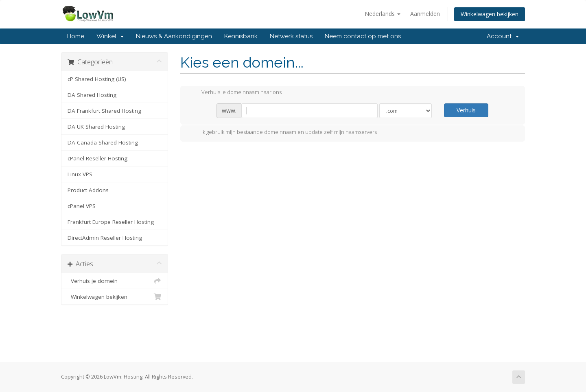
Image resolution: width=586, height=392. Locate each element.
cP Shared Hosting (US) (97, 79)
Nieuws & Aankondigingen (174, 36)
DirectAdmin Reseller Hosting (105, 238)
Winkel (110, 36)
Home (76, 36)
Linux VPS (80, 174)
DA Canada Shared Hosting (103, 142)
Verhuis (466, 110)
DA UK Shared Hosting (96, 127)
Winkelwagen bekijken (490, 14)
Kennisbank (241, 36)
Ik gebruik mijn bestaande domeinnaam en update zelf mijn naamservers (283, 133)
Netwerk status (291, 36)
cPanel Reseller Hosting (97, 158)
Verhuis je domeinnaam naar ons (235, 93)
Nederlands (383, 14)
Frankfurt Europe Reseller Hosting (111, 222)
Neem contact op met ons (363, 36)
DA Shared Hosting (92, 95)
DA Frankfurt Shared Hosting (104, 111)
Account (503, 36)
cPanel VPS (82, 206)
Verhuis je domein (115, 281)
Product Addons (88, 190)
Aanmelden (425, 14)
